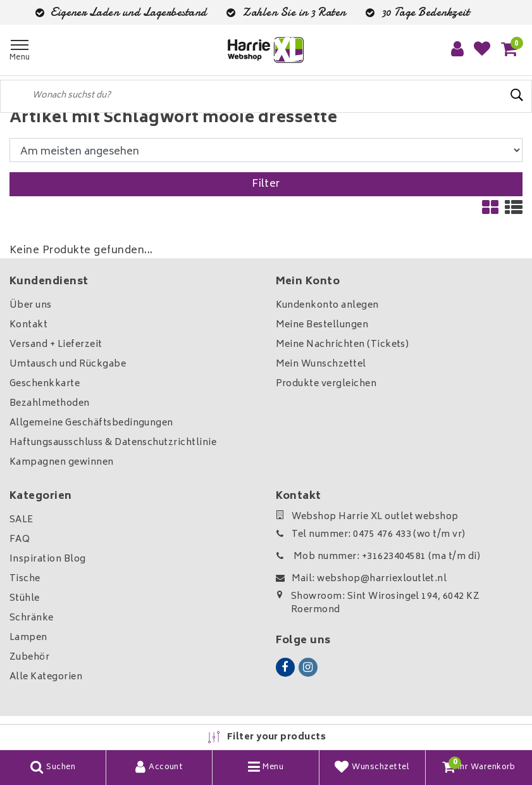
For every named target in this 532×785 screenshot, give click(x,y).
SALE (22, 520)
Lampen (28, 638)
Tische (25, 579)
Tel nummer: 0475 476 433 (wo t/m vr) (371, 535)
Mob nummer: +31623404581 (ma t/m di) (378, 557)
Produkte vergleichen (326, 384)
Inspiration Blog (48, 559)
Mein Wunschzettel (321, 364)
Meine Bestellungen (322, 325)
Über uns (31, 305)
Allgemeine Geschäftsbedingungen (91, 423)
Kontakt (28, 325)
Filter (266, 184)
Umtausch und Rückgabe (68, 364)
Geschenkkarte (45, 384)
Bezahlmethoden (50, 404)
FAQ (20, 540)
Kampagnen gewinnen (62, 462)
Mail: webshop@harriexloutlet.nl (362, 579)
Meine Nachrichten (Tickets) (343, 345)
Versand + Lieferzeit (56, 345)
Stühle (25, 599)
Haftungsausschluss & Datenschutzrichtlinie (113, 443)
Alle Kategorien (46, 677)
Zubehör (29, 657)
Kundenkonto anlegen (327, 305)
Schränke (32, 618)
